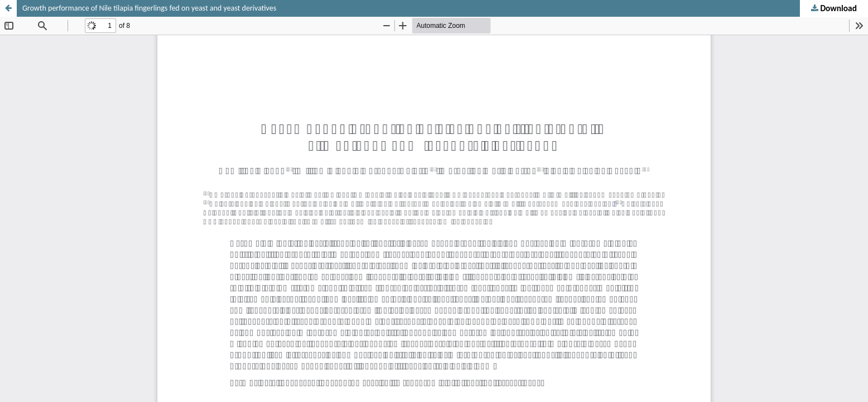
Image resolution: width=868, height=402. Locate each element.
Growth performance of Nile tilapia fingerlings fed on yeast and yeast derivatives (149, 8)
